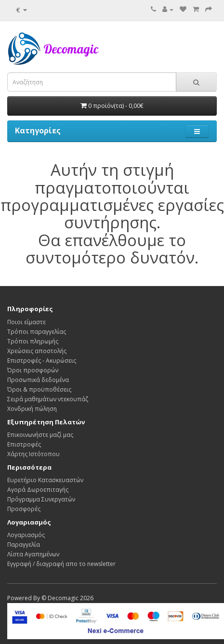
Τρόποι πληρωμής (33, 341)
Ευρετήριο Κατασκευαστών (45, 480)
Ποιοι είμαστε (26, 322)
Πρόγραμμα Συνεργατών (41, 499)
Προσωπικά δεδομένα (38, 380)
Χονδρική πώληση (32, 409)
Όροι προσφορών (33, 370)
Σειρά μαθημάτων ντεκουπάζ (48, 399)
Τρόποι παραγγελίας (37, 332)
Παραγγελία (24, 545)
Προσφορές (24, 509)
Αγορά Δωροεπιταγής (38, 490)
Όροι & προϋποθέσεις (39, 389)
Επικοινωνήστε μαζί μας (40, 435)
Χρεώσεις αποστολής (37, 351)
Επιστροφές (24, 444)
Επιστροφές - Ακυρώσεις (42, 361)
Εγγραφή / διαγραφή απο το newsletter (61, 564)
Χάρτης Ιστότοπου (33, 454)
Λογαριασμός (26, 535)
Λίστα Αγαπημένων (33, 554)
